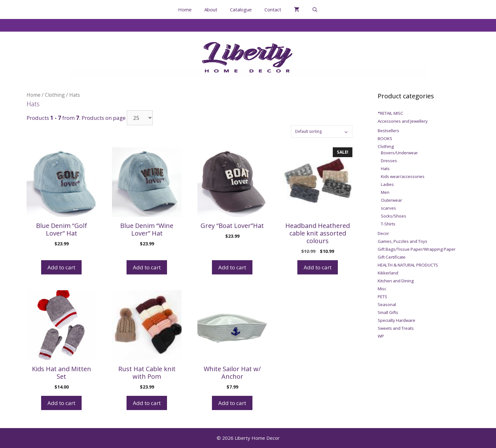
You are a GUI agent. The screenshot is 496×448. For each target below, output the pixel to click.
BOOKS (385, 138)
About (211, 9)
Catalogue (241, 9)
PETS (382, 297)
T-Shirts (388, 224)
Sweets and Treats (396, 328)
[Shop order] (322, 132)
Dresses (389, 161)
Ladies (387, 184)
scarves (388, 208)
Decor (383, 233)
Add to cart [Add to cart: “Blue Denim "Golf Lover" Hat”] (61, 267)
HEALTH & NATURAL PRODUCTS (408, 265)
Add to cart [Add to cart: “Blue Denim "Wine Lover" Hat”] (147, 267)
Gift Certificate (392, 257)
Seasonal (387, 304)
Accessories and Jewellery (403, 121)
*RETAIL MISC (391, 113)
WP (381, 336)
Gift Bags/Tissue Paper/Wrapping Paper (417, 249)
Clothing (55, 95)
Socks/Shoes (394, 216)
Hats (385, 169)
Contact (273, 9)
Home (185, 9)
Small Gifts (388, 312)
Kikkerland (388, 273)
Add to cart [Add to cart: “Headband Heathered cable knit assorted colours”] (318, 267)
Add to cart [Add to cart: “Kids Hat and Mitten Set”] (61, 403)
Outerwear (391, 200)
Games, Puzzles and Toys (403, 241)
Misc (382, 289)
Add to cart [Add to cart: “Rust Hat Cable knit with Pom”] (147, 403)
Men (385, 192)
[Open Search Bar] (315, 9)
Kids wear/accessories (403, 176)
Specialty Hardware (397, 320)
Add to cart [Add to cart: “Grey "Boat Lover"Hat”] (232, 267)
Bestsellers (388, 131)
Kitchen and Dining (396, 281)
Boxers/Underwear (399, 153)
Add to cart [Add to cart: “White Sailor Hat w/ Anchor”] (232, 403)
